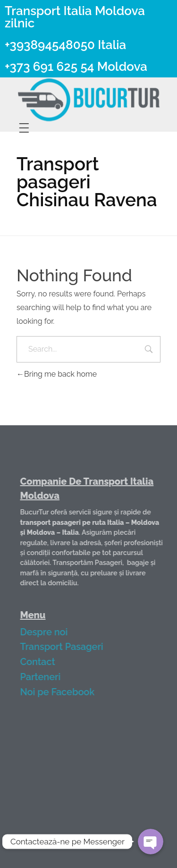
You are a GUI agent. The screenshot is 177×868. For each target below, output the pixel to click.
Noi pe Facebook (64, 692)
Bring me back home (57, 374)
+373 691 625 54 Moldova (76, 67)
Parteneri (47, 677)
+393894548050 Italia (65, 45)
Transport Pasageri (68, 647)
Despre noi (50, 632)
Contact (44, 662)
